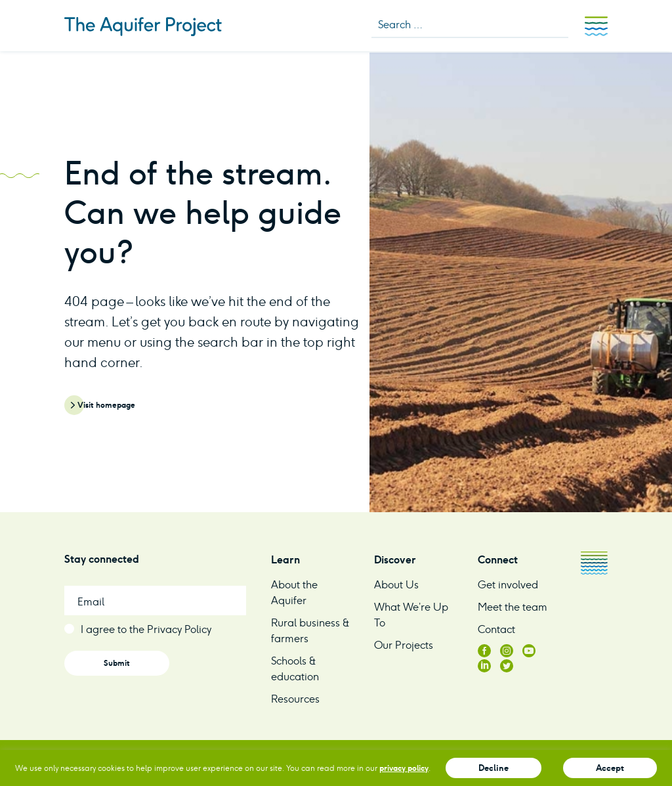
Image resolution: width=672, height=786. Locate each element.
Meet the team (513, 607)
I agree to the (146, 629)
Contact (496, 629)
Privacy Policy (179, 629)
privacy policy (404, 768)
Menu (596, 26)
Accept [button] (610, 768)
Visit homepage (106, 405)
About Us (396, 585)
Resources (295, 699)
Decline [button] (493, 768)
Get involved (508, 585)
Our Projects (404, 645)
